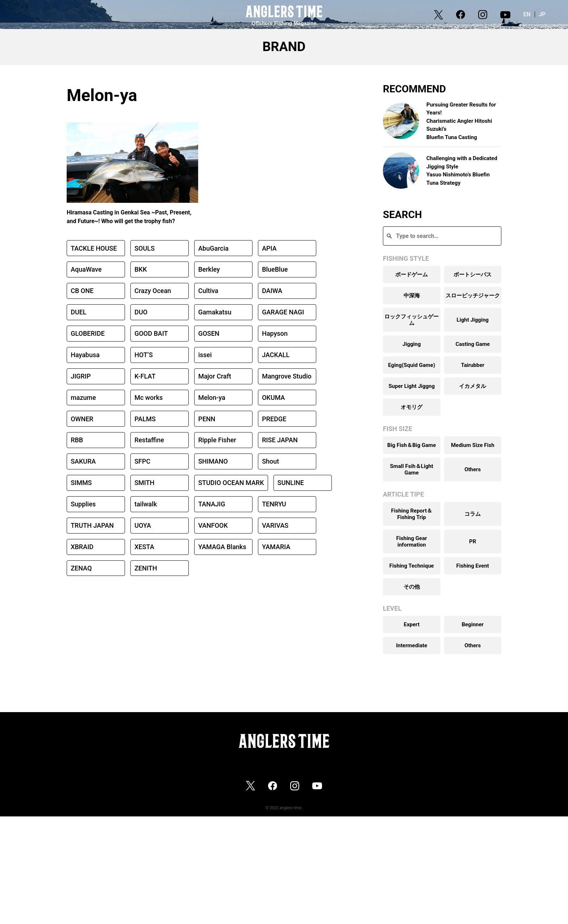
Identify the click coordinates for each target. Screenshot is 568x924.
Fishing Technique (412, 566)
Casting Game (473, 344)
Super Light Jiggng (412, 386)
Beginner (473, 624)
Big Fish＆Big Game (412, 445)
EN (532, 14)
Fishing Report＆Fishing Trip (412, 514)
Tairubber (473, 365)
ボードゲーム (412, 275)
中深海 (412, 296)
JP (548, 14)
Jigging (412, 344)
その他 (412, 587)
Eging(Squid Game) (412, 365)
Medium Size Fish (473, 445)
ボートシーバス (473, 275)
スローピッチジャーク (473, 296)
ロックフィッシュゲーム (412, 320)
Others (473, 469)
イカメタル (473, 386)
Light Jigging (473, 320)
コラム (473, 514)
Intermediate (412, 645)
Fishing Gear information (412, 542)
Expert (412, 624)
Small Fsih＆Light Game (412, 469)
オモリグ (412, 407)
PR (473, 542)
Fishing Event (473, 566)
